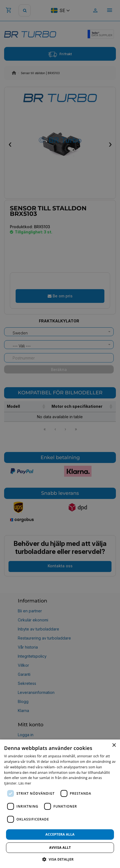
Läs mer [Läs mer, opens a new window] (25, 783)
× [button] (114, 745)
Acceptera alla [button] (60, 834)
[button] (60, 859)
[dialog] (60, 804)
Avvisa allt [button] (60, 848)
